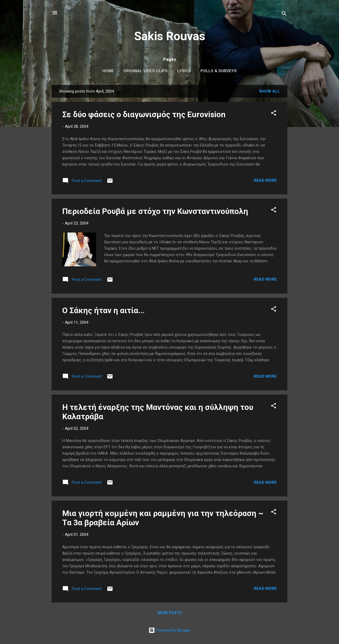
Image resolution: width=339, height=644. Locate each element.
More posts (170, 613)
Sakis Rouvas (170, 36)
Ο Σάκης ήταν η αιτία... (103, 310)
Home (108, 71)
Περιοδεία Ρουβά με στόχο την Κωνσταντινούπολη (155, 211)
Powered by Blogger (170, 630)
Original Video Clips (146, 71)
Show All (269, 91)
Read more (265, 180)
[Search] (284, 14)
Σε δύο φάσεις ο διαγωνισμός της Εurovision (144, 114)
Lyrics (184, 71)
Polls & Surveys (219, 71)
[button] (274, 114)
